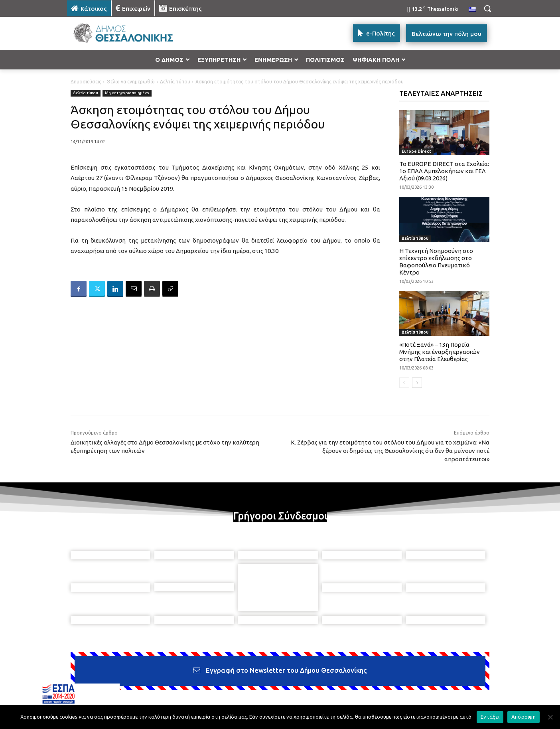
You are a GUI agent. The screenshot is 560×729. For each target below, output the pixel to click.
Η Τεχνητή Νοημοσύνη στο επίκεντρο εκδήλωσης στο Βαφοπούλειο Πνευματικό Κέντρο (436, 262)
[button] (487, 8)
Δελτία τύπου (175, 82)
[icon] (335, 686)
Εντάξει (490, 717)
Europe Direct (416, 151)
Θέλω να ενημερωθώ (131, 82)
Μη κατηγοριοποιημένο (127, 93)
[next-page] (417, 383)
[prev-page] (404, 383)
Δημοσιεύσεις (86, 82)
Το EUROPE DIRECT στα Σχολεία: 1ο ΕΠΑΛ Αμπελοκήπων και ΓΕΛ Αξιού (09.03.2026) (444, 171)
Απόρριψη (524, 717)
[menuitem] (472, 10)
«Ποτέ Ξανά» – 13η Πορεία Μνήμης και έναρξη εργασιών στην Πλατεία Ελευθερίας (440, 352)
